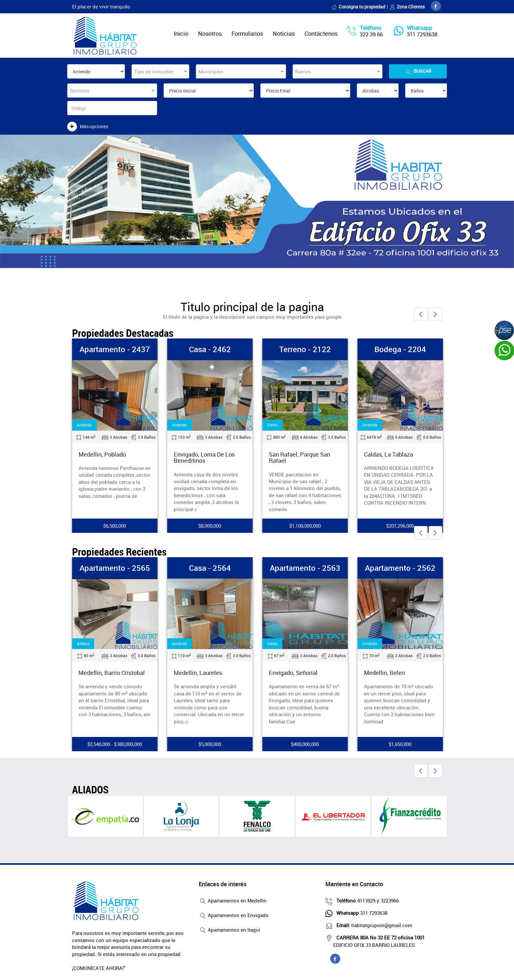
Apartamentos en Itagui (229, 930)
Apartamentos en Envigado (234, 916)
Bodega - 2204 (400, 349)
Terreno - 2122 (305, 349)
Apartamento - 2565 (115, 568)
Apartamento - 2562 (400, 568)
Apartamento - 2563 (305, 568)
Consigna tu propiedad (358, 7)
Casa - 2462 (210, 349)
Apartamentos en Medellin (233, 901)
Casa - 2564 (210, 568)
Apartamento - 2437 (115, 349)
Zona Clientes (407, 7)
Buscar (418, 71)
